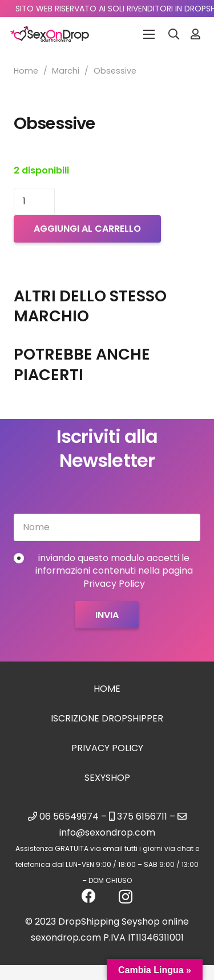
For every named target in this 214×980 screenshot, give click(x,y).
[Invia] (107, 615)
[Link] (195, 34)
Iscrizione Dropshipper (107, 718)
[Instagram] (126, 897)
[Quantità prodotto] (34, 201)
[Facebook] (89, 896)
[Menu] (149, 34)
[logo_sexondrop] (50, 34)
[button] (174, 34)
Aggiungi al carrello (87, 229)
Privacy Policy (107, 748)
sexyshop (107, 778)
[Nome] (107, 527)
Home (26, 71)
